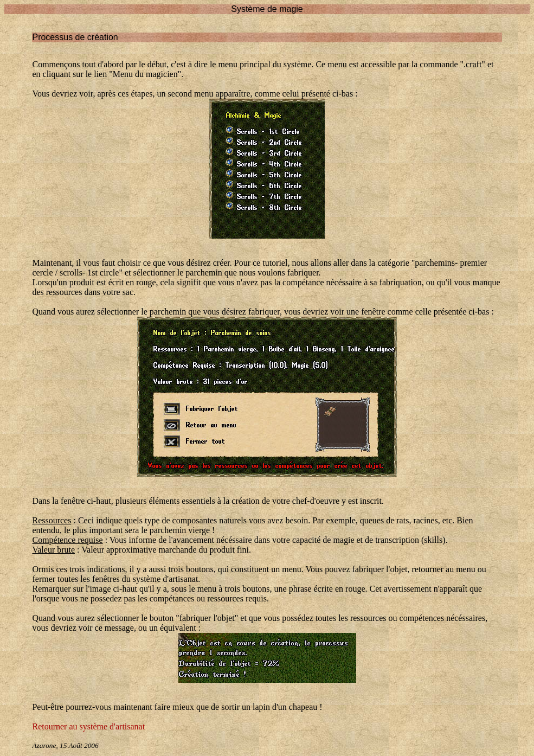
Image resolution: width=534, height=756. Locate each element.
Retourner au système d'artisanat (88, 726)
